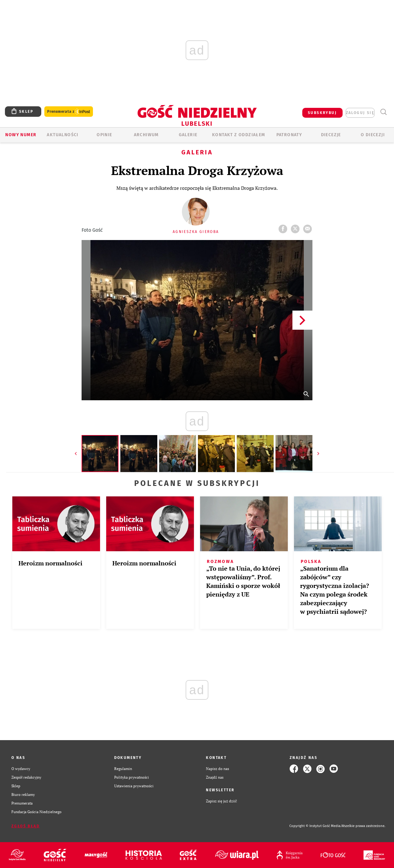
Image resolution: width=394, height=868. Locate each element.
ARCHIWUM (146, 135)
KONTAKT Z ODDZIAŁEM (239, 135)
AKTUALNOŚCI (62, 135)
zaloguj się (360, 113)
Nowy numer (21, 135)
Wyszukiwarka (383, 112)
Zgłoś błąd (26, 826)
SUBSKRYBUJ (322, 113)
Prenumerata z (69, 112)
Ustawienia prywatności (134, 786)
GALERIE (188, 135)
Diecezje (331, 135)
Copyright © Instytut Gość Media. (315, 826)
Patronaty (289, 135)
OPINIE (104, 135)
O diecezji (373, 135)
